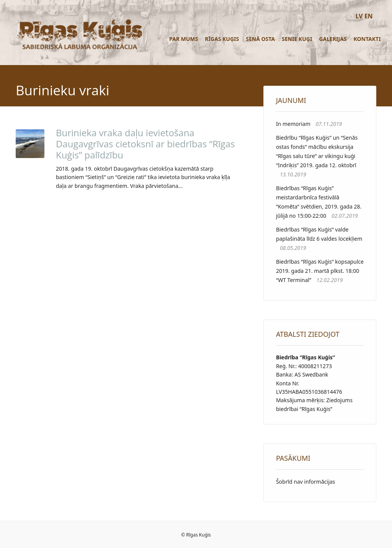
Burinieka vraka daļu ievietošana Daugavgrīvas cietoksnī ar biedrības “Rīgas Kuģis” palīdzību (145, 144)
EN (369, 16)
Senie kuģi (297, 39)
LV (359, 16)
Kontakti (367, 39)
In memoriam (293, 124)
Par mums (184, 39)
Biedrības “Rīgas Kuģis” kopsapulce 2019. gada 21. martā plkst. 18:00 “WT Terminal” (320, 271)
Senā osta (260, 39)
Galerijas (333, 39)
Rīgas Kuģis (222, 39)
